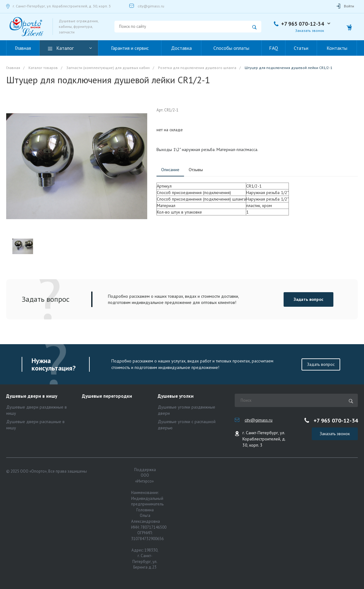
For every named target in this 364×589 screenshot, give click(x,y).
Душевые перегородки (107, 396)
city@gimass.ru (151, 6)
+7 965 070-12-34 (303, 24)
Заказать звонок (310, 30)
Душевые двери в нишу (32, 396)
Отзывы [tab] (196, 170)
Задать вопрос (308, 299)
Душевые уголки (176, 396)
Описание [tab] (170, 170)
